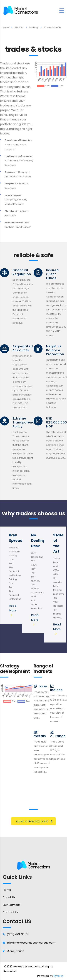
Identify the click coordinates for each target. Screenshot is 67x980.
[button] (33, 821)
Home (6, 27)
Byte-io (59, 976)
